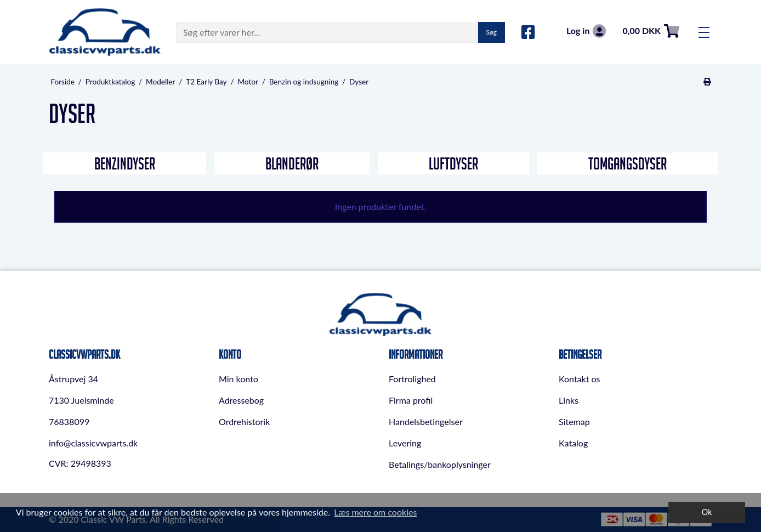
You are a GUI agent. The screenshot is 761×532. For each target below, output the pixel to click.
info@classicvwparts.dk (93, 443)
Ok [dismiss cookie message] (707, 512)
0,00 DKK (651, 31)
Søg (492, 32)
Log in (586, 31)
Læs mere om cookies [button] (375, 512)
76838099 (69, 421)
